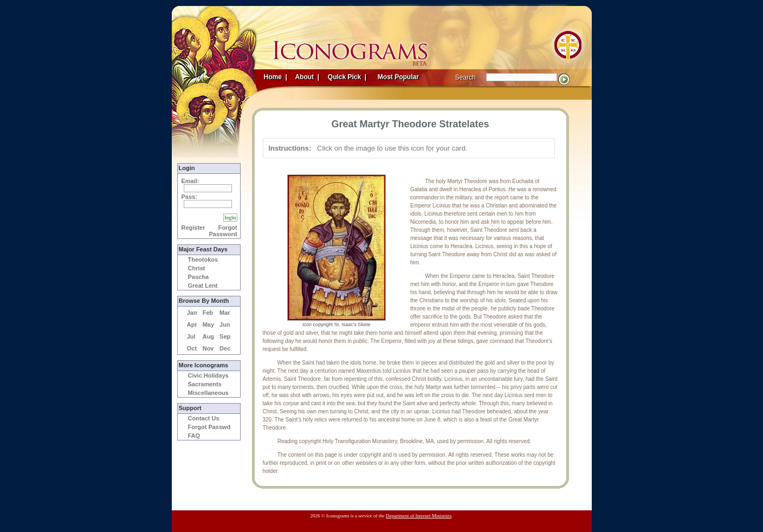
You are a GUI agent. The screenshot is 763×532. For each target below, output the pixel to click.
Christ (197, 268)
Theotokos (203, 259)
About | (307, 77)
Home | (276, 77)
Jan (192, 313)
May (208, 325)
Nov (208, 348)
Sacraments (205, 384)
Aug (208, 336)
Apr (192, 325)
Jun (225, 325)
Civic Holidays (208, 375)
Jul (191, 336)
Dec (225, 348)
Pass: (189, 197)
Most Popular (399, 77)
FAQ (194, 436)
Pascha (199, 277)
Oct (192, 348)
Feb (208, 313)
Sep (225, 336)
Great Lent (203, 286)
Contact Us (204, 418)
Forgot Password (223, 231)
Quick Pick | (347, 77)
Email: (190, 181)
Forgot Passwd (209, 427)
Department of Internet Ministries (419, 516)
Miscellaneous (208, 393)
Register (193, 228)
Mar (225, 313)
